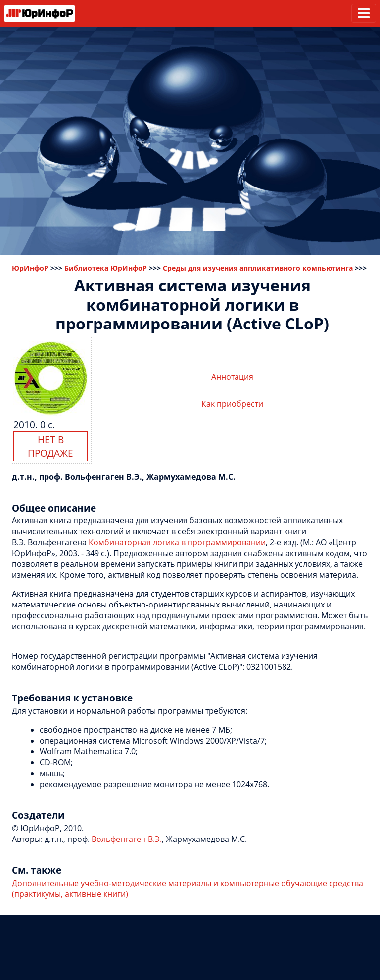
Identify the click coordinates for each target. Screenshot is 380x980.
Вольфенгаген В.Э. (127, 839)
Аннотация (232, 377)
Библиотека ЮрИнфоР (106, 268)
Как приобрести (232, 404)
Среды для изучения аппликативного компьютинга (258, 268)
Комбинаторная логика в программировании (177, 542)
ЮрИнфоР (30, 268)
